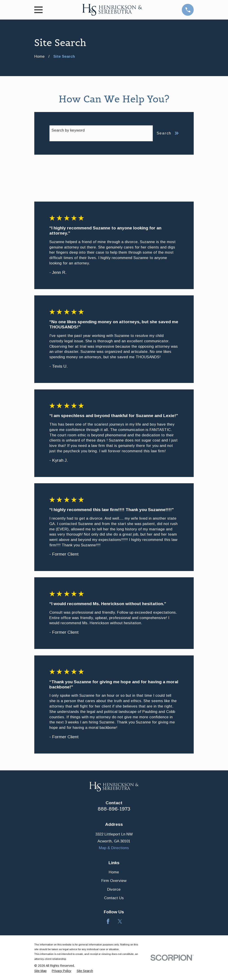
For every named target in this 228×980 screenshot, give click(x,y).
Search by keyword (68, 130)
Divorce (114, 889)
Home (114, 872)
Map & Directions (114, 848)
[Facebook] (108, 921)
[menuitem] (40, 971)
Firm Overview (114, 881)
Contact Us (114, 898)
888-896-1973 (114, 809)
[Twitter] (120, 921)
